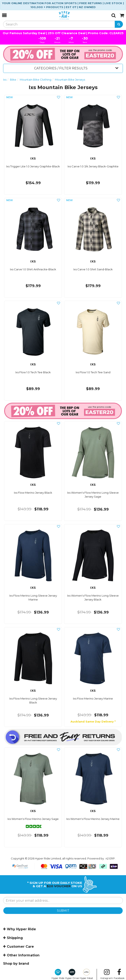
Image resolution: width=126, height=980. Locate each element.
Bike (13, 80)
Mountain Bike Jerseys (70, 80)
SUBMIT (63, 911)
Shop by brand (16, 964)
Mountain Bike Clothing (36, 80)
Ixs (5, 80)
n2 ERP (110, 858)
